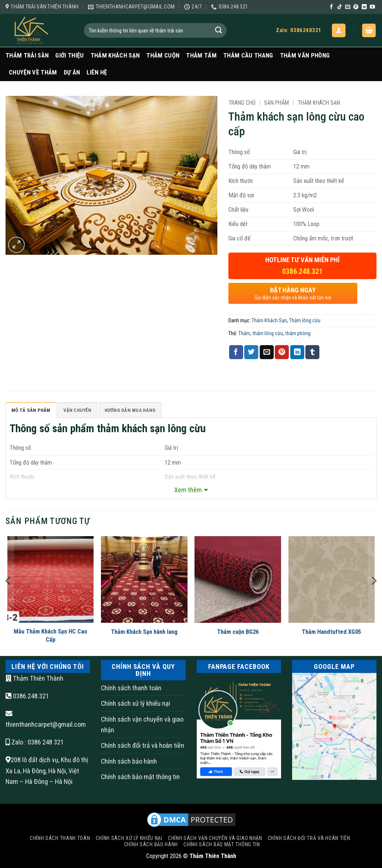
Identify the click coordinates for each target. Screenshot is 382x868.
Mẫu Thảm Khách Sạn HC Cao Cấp (50, 637)
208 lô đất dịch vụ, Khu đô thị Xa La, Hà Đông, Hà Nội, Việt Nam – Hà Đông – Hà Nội (47, 772)
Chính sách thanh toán (131, 689)
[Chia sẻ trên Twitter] (251, 352)
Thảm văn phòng (305, 55)
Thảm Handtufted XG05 (331, 633)
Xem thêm (188, 491)
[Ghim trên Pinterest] (282, 352)
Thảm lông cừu (305, 320)
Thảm (244, 333)
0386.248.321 (27, 697)
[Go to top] (347, 822)
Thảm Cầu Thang (248, 55)
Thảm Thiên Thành (34, 680)
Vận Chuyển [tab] (83, 411)
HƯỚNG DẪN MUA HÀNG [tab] (139, 411)
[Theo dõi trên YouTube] (372, 7)
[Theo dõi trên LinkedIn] (364, 7)
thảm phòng (298, 333)
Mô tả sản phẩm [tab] (33, 411)
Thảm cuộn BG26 (238, 633)
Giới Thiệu (69, 55)
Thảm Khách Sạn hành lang (144, 633)
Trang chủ (242, 103)
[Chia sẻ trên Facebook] (236, 352)
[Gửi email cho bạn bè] (267, 352)
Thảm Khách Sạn (115, 55)
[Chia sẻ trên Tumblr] (312, 352)
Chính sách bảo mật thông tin (140, 778)
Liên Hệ (97, 72)
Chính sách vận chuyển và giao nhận (142, 726)
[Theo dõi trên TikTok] (340, 7)
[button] (339, 30)
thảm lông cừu (268, 333)
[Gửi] (219, 30)
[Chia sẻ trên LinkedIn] (297, 352)
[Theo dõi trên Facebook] (332, 7)
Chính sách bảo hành (129, 762)
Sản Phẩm (276, 103)
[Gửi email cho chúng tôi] (348, 7)
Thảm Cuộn (163, 55)
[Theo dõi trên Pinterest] (356, 7)
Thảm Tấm (201, 55)
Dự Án (72, 72)
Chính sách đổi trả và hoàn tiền (143, 747)
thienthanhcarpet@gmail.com (46, 726)
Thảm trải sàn (27, 55)
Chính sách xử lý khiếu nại (136, 704)
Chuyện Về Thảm (33, 72)
